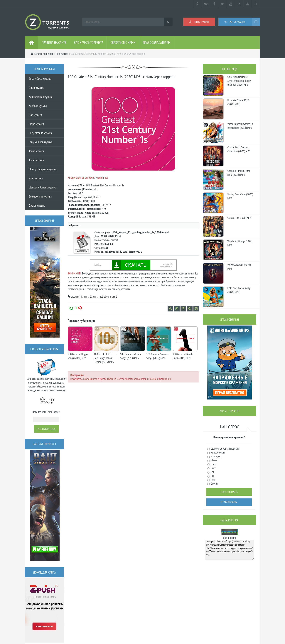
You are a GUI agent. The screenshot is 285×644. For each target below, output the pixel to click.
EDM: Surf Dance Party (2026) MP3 (239, 290)
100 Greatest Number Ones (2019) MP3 (184, 356)
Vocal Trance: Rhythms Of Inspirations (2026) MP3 (240, 126)
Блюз (213, 468)
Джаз (213, 464)
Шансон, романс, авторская (225, 449)
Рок (212, 476)
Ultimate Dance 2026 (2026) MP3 (238, 102)
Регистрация (199, 22)
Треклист (76, 225)
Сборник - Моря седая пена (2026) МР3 (239, 173)
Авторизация (235, 22)
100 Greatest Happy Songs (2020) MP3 (78, 356)
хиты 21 (88, 296)
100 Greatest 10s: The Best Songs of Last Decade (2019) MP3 (105, 358)
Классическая (218, 452)
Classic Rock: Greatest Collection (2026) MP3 (239, 149)
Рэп (212, 472)
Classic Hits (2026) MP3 (240, 218)
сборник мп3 (111, 296)
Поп (213, 480)
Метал (214, 460)
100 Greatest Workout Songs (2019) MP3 (131, 356)
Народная (216, 456)
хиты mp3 (98, 296)
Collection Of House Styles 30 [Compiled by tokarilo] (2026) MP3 (239, 81)
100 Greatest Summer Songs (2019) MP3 (158, 356)
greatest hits (77, 296)
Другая (214, 483)
